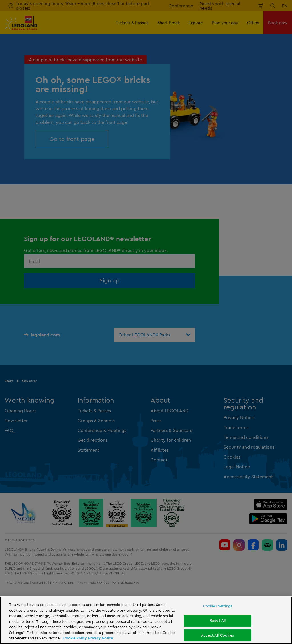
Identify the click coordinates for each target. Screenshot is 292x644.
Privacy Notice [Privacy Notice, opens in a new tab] (101, 638)
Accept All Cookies (217, 635)
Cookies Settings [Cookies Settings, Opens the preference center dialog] (218, 606)
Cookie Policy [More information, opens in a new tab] (75, 638)
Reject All (218, 620)
